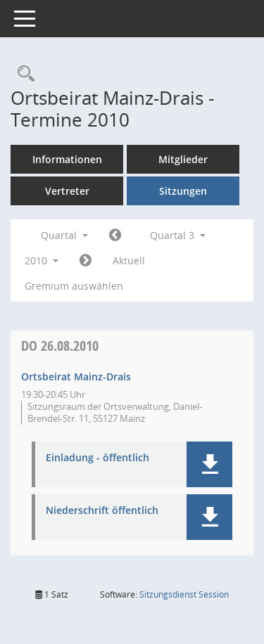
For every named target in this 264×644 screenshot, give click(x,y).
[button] (209, 464)
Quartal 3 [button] (178, 235)
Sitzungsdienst (184, 594)
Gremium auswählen (74, 286)
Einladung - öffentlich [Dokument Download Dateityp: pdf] (98, 458)
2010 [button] (42, 260)
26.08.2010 (60, 346)
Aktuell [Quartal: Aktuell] (129, 260)
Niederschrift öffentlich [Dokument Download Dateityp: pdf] (102, 511)
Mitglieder (183, 159)
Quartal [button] (64, 235)
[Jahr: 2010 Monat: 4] (115, 236)
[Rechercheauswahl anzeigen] (23, 74)
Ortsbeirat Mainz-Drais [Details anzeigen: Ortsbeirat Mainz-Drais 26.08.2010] (76, 376)
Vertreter (67, 191)
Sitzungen (183, 191)
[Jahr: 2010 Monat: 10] (86, 261)
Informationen (67, 159)
